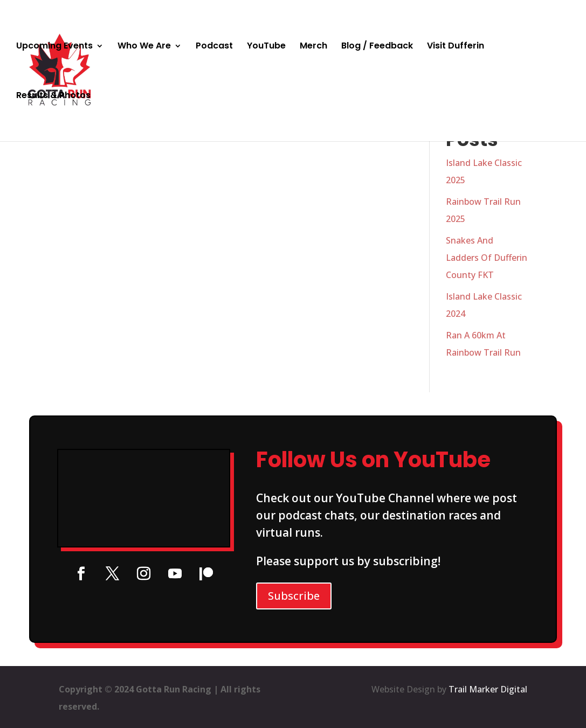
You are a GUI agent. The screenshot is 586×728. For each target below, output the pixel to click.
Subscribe (294, 596)
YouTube (266, 47)
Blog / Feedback (377, 47)
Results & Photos (53, 96)
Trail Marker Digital (488, 689)
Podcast (214, 47)
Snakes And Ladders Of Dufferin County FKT (487, 258)
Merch (313, 47)
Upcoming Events (54, 47)
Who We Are (144, 47)
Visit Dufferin (456, 47)
